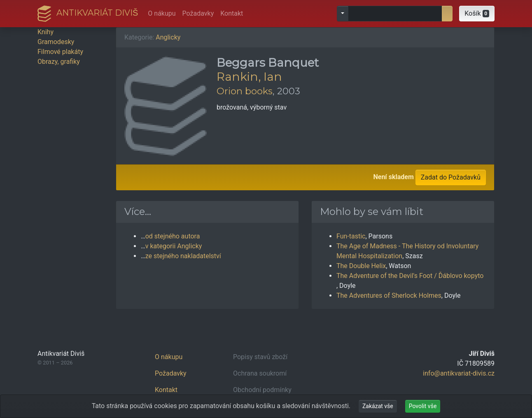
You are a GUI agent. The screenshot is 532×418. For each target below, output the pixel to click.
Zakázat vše (378, 406)
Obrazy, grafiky (59, 62)
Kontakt (232, 13)
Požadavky (198, 13)
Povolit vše (423, 406)
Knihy (45, 32)
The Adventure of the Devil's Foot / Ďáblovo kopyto (410, 276)
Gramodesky (56, 42)
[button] (477, 14)
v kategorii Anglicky (174, 246)
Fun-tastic (351, 236)
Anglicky (168, 37)
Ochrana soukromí (260, 373)
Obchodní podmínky (262, 390)
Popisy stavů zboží (260, 357)
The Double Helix (361, 266)
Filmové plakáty (60, 52)
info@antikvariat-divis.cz (459, 373)
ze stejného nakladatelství (183, 256)
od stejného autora (173, 236)
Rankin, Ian (249, 77)
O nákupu (162, 13)
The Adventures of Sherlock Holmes (389, 295)
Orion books (245, 91)
